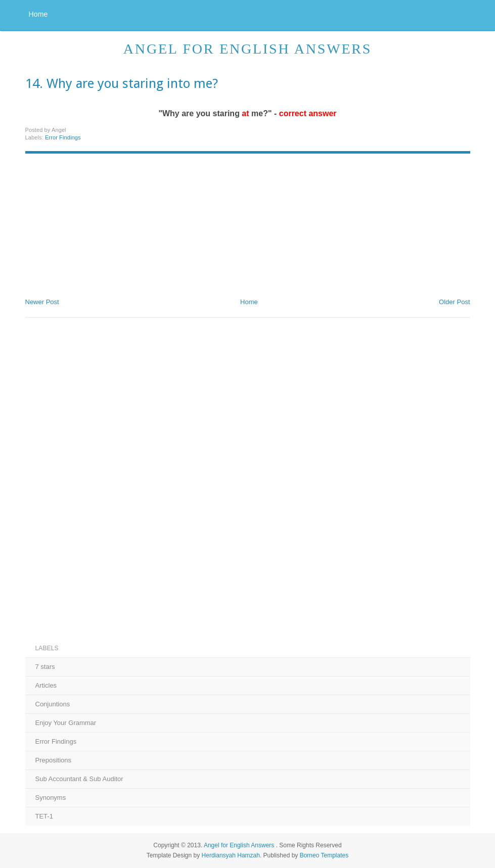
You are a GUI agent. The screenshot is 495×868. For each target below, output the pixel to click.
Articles (46, 685)
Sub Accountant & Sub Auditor (79, 779)
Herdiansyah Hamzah (231, 855)
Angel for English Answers (247, 49)
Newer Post (42, 302)
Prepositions (54, 760)
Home (38, 14)
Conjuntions (53, 704)
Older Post (454, 302)
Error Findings (63, 137)
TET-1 (44, 816)
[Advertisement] (101, 222)
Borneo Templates (324, 855)
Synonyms (51, 798)
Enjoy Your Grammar (66, 723)
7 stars (45, 667)
